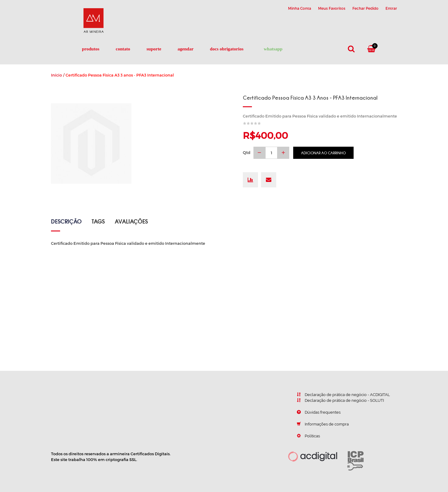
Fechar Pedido (365, 8)
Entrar (391, 8)
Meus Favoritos (332, 8)
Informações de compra (318, 424)
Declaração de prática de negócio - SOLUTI (336, 400)
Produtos (91, 49)
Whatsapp (273, 49)
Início (56, 75)
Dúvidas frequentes (314, 412)
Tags (98, 221)
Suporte (154, 49)
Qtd (247, 152)
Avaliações (131, 221)
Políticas (304, 436)
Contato (123, 49)
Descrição (66, 221)
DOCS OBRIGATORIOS (227, 49)
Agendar (186, 49)
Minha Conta (300, 8)
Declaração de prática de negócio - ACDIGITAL (339, 395)
